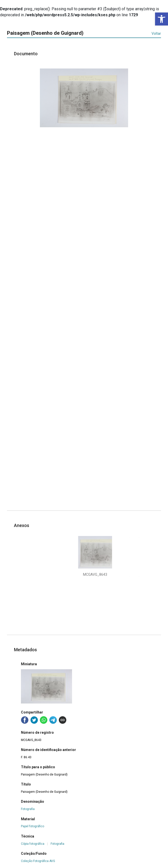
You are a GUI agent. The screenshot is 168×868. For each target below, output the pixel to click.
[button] (162, 19)
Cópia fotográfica (33, 844)
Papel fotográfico (33, 826)
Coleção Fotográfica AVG (38, 861)
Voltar (156, 33)
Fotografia (28, 809)
